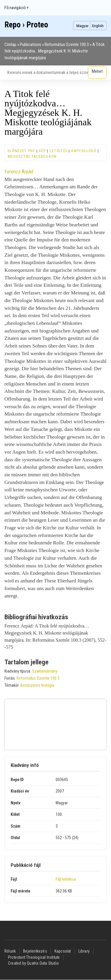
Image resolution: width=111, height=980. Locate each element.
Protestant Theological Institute (34, 957)
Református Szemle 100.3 (67, 45)
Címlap (10, 45)
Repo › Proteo (26, 25)
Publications (30, 45)
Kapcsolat (63, 951)
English (98, 26)
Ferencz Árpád (19, 172)
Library (84, 951)
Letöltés (59, 151)
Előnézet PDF (21, 151)
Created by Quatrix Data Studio (33, 963)
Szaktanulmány (45, 671)
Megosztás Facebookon (32, 156)
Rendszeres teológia (37, 685)
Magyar (82, 26)
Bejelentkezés (35, 951)
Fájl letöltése (66, 879)
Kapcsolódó (84, 151)
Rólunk (10, 951)
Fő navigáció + (17, 8)
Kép (42, 151)
